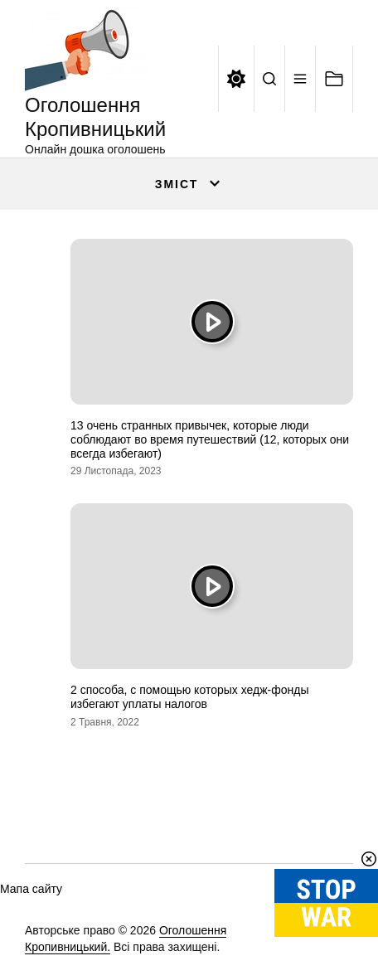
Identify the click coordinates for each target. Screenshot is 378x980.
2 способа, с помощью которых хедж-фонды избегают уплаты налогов (189, 697)
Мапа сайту (31, 889)
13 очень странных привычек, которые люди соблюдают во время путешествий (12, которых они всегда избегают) (210, 439)
